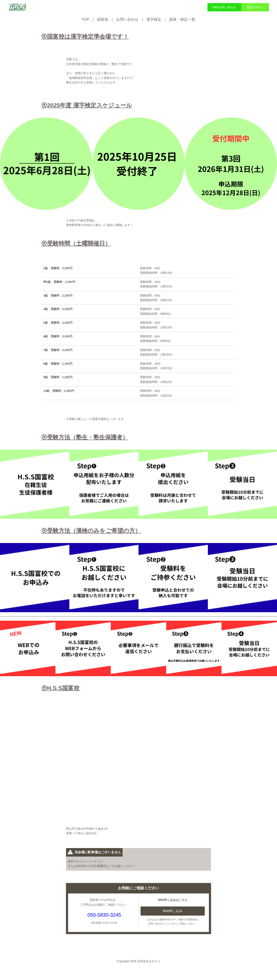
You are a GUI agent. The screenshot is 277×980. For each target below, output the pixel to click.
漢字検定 (154, 19)
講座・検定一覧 (182, 19)
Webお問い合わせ (224, 7)
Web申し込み (173, 911)
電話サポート (255, 7)
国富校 (103, 19)
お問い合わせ (127, 19)
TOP (86, 19)
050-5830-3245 (104, 915)
